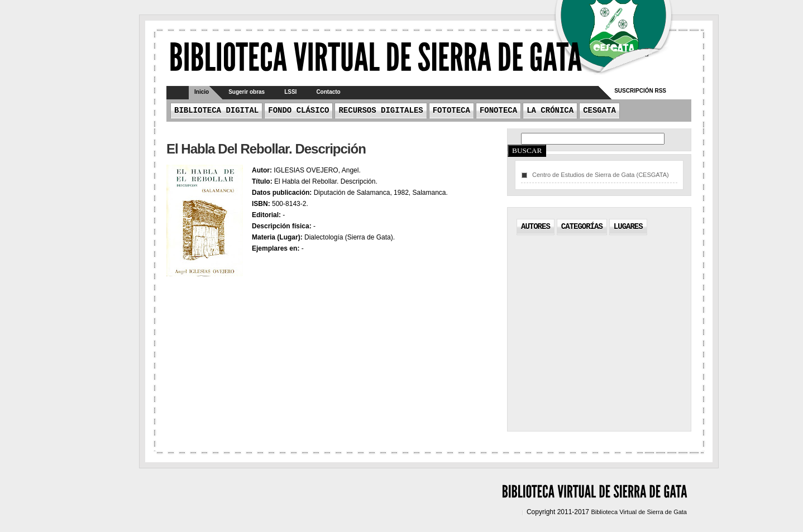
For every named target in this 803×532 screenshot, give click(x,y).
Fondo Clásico (298, 111)
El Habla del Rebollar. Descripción (266, 149)
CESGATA (599, 111)
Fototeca (451, 111)
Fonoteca (498, 111)
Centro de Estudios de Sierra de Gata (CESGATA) (601, 175)
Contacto (328, 92)
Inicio (202, 92)
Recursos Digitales (381, 111)
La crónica (550, 111)
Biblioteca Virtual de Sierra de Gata (639, 512)
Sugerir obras (247, 92)
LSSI (290, 92)
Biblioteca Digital (216, 111)
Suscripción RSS (640, 91)
